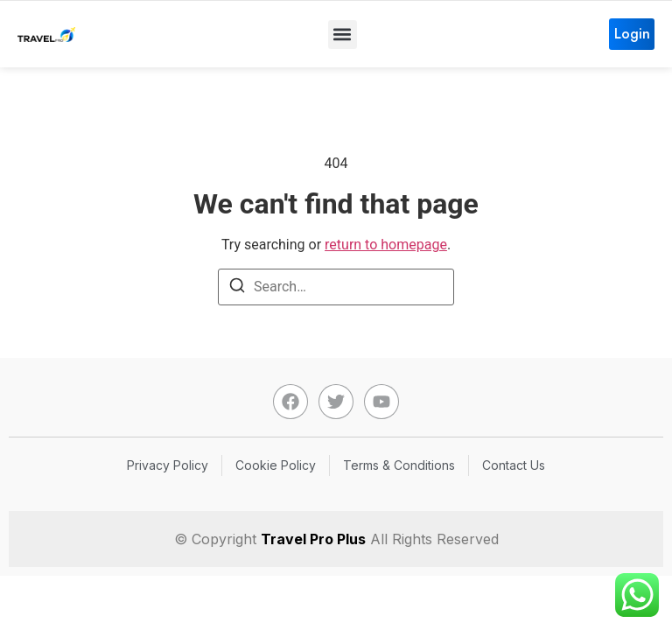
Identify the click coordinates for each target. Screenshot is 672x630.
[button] (343, 35)
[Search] (237, 288)
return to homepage (386, 245)
